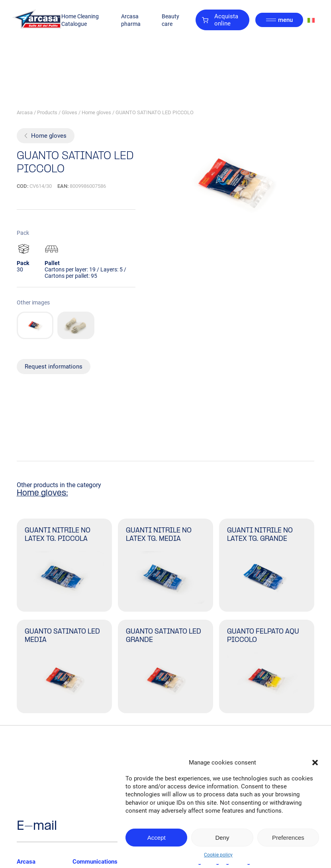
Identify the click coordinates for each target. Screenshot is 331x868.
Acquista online (220, 20)
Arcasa (25, 112)
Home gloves (96, 112)
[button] (315, 763)
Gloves (70, 112)
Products (47, 112)
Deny (222, 838)
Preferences (288, 838)
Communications (95, 862)
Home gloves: (42, 493)
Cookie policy (218, 855)
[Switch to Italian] (311, 20)
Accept (157, 838)
